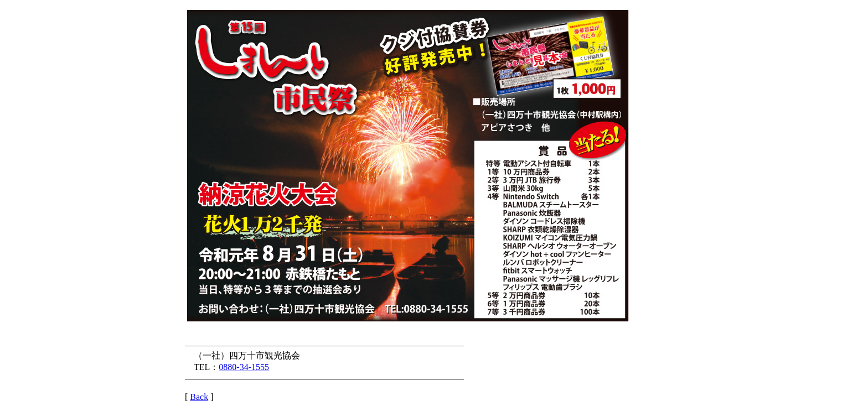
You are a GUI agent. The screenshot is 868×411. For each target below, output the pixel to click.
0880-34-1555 (244, 367)
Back (199, 397)
